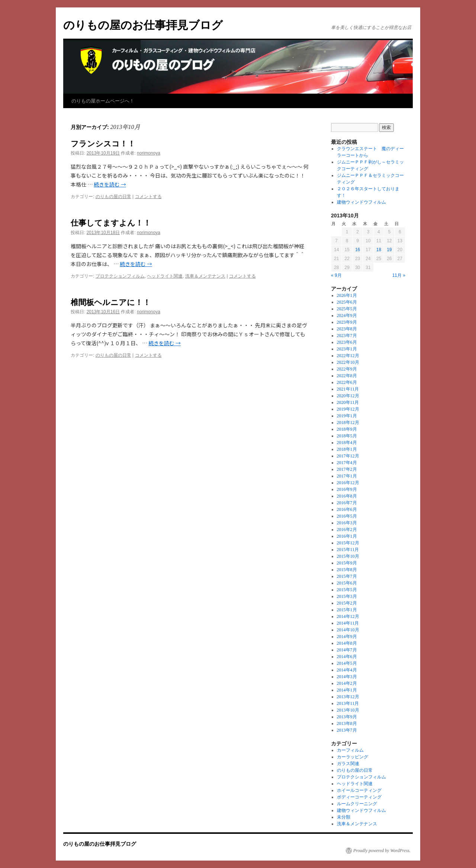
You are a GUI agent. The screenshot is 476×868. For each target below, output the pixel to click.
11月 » (399, 275)
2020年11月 (348, 402)
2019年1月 (347, 416)
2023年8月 (347, 329)
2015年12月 (348, 543)
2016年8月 (347, 496)
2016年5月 (347, 516)
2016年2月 (347, 529)
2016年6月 (347, 509)
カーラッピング (353, 757)
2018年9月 (347, 429)
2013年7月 (347, 730)
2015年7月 (347, 576)
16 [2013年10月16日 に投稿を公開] (358, 250)
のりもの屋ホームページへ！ (103, 101)
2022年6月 (347, 382)
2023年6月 (347, 342)
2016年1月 (347, 536)
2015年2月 (347, 603)
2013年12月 (348, 697)
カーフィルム (350, 750)
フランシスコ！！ (103, 144)
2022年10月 (348, 362)
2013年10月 (348, 710)
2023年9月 (347, 322)
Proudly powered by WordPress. (382, 851)
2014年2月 (347, 683)
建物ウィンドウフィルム (361, 202)
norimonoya (149, 153)
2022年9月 (347, 369)
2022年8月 (347, 376)
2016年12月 (348, 483)
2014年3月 (347, 677)
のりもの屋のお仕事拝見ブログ (143, 25)
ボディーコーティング (359, 797)
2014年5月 (347, 663)
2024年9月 (347, 315)
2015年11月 (348, 550)
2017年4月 (347, 463)
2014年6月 (347, 657)
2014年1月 (347, 690)
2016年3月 (347, 523)
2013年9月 (347, 717)
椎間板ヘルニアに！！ (111, 302)
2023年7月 (347, 336)
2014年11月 (348, 623)
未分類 (344, 817)
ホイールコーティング (359, 790)
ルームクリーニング (357, 804)
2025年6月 (347, 302)
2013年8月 (347, 723)
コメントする (148, 197)
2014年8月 (347, 643)
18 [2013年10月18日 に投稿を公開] (379, 250)
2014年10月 (348, 630)
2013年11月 (348, 703)
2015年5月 (347, 590)
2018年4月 (347, 443)
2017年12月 (348, 456)
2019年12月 (348, 409)
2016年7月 (347, 503)
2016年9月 (347, 489)
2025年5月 (347, 309)
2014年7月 (347, 650)
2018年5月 (347, 436)
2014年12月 (348, 616)
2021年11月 (348, 389)
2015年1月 (347, 610)
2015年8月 (347, 570)
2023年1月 (347, 349)
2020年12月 (348, 396)
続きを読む (110, 184)
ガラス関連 (348, 764)
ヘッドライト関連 (165, 276)
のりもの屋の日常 (113, 197)
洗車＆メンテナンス (205, 276)
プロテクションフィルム (120, 276)
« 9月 (336, 275)
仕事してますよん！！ (111, 223)
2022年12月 (348, 356)
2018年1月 (347, 449)
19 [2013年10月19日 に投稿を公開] (389, 250)
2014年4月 (347, 670)
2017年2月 (347, 469)
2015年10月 (348, 556)
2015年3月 (347, 596)
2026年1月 (347, 295)
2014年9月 (347, 637)
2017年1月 (347, 476)
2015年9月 (347, 563)
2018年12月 (348, 422)
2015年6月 (347, 583)
